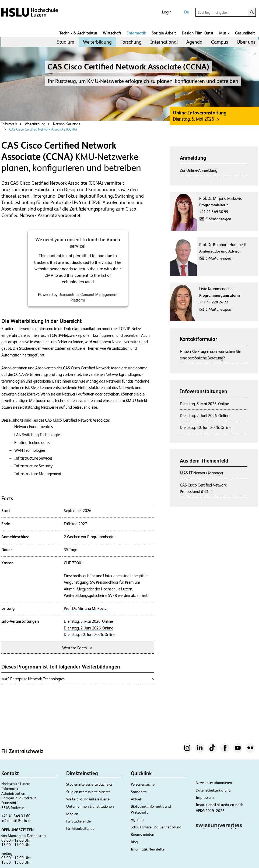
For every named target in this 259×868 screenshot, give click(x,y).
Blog (134, 842)
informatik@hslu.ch (16, 821)
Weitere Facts (78, 647)
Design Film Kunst (198, 33)
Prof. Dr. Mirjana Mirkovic (85, 608)
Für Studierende (78, 821)
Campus (220, 42)
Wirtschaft (112, 33)
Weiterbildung (97, 42)
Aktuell (136, 799)
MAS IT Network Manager (202, 473)
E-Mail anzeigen (218, 219)
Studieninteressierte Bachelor (89, 784)
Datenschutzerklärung (213, 790)
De (187, 12)
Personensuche (143, 784)
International (164, 42)
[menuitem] (66, 42)
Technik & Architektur (78, 33)
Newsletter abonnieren (214, 783)
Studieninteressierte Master (88, 792)
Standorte (139, 792)
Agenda (194, 42)
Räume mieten (143, 834)
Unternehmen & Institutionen (90, 806)
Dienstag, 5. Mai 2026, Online (88, 621)
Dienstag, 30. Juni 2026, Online (90, 635)
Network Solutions (66, 124)
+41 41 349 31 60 (16, 816)
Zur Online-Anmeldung (199, 170)
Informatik (136, 33)
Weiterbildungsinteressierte (88, 799)
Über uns (246, 42)
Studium (66, 42)
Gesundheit (245, 33)
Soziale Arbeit (164, 33)
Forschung (131, 42)
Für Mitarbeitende (80, 828)
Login (167, 12)
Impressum (205, 797)
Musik (224, 33)
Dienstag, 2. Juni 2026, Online (88, 628)
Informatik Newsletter (148, 849)
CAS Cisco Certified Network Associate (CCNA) (43, 129)
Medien (72, 814)
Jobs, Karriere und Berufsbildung (156, 827)
